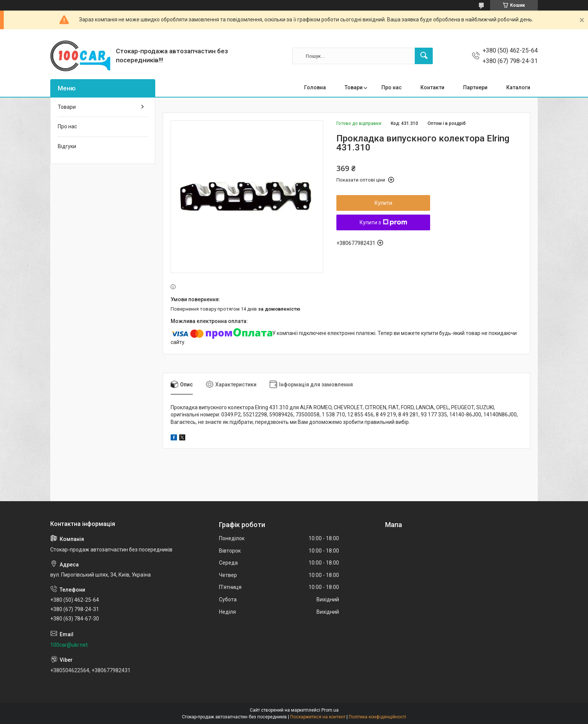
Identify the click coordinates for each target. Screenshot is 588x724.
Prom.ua (330, 710)
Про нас (391, 87)
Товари (354, 87)
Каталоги (518, 87)
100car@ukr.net (69, 645)
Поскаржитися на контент (318, 717)
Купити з (383, 222)
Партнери (475, 87)
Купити (383, 203)
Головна (315, 87)
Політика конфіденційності (377, 717)
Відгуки (67, 146)
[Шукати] (424, 56)
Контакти (432, 87)
